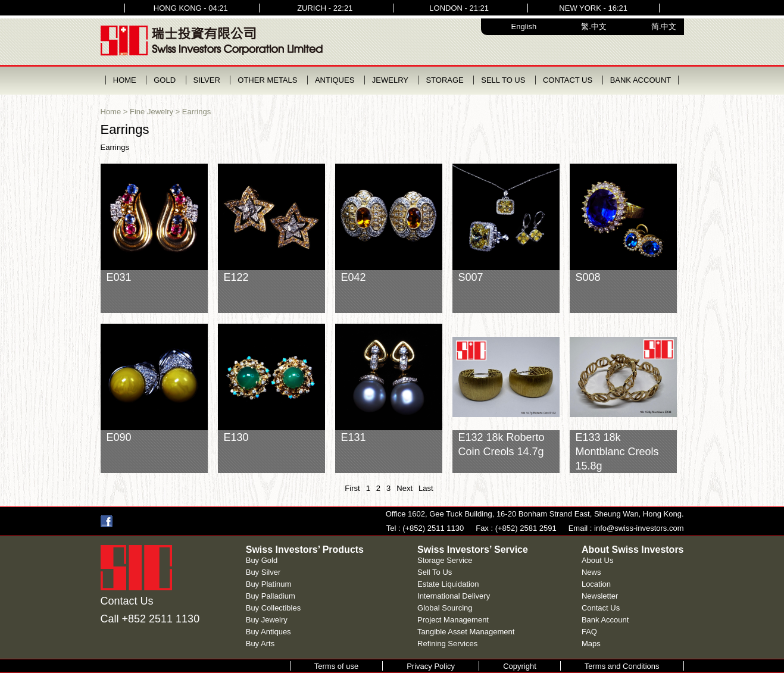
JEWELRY (390, 80)
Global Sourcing (445, 608)
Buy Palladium (271, 596)
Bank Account (605, 620)
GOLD (165, 80)
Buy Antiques (268, 632)
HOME (125, 80)
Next (405, 488)
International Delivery (454, 596)
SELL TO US (503, 80)
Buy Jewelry (267, 620)
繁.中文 (594, 26)
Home (111, 112)
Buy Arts (260, 644)
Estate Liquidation (448, 584)
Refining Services (447, 644)
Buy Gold (262, 560)
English (524, 26)
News (591, 572)
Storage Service (445, 560)
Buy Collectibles (274, 608)
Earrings (196, 112)
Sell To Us (435, 572)
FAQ (589, 632)
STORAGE (444, 80)
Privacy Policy (431, 666)
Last (426, 488)
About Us (597, 560)
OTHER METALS (267, 80)
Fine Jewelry (152, 112)
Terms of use (336, 666)
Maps (591, 644)
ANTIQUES (335, 80)
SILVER (207, 80)
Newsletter (600, 596)
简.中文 (664, 26)
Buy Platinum (269, 584)
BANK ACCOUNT (641, 80)
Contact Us (601, 608)
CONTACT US (568, 80)
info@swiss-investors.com (639, 528)
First (352, 488)
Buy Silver (263, 572)
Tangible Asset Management (466, 632)
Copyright (520, 666)
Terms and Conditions (622, 666)
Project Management (453, 620)
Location (596, 584)
